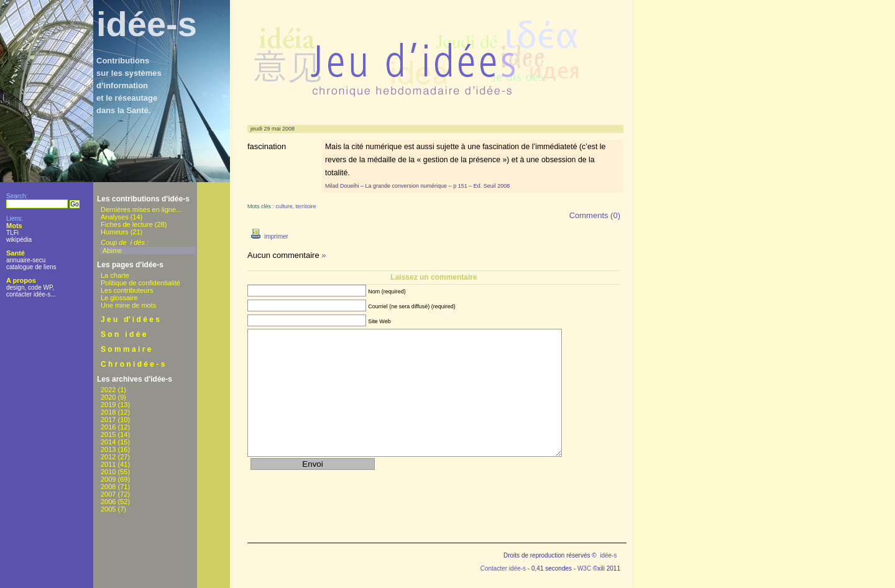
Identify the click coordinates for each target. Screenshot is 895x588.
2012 (108, 457)
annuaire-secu (26, 260)
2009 (108, 479)
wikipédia (19, 240)
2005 (108, 509)
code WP (40, 287)
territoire (306, 206)
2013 (108, 449)
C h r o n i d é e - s (133, 364)
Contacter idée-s (503, 568)
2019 (108, 405)
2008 (108, 487)
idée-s (147, 24)
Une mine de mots (128, 305)
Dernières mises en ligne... (141, 209)
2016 (108, 427)
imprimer (268, 237)
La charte (115, 275)
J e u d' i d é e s (130, 319)
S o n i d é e (123, 334)
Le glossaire (119, 298)
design (15, 287)
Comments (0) (595, 215)
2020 (108, 397)
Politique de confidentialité (140, 283)
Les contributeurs (127, 290)
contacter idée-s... (31, 294)
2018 (108, 412)
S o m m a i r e (126, 349)
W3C (584, 568)
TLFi (12, 233)
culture (284, 206)
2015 (108, 434)
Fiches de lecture (127, 224)
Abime (112, 250)
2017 (108, 420)
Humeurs (115, 232)
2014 (108, 442)
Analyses (115, 217)
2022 (108, 390)
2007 (108, 494)
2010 (108, 472)
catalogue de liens (31, 267)
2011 (108, 464)
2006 (108, 502)
